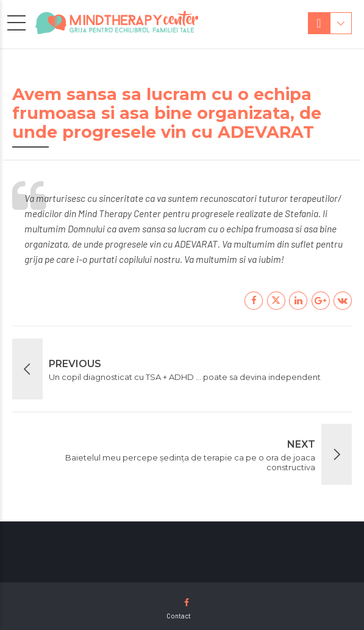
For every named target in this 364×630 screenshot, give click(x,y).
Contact (179, 616)
